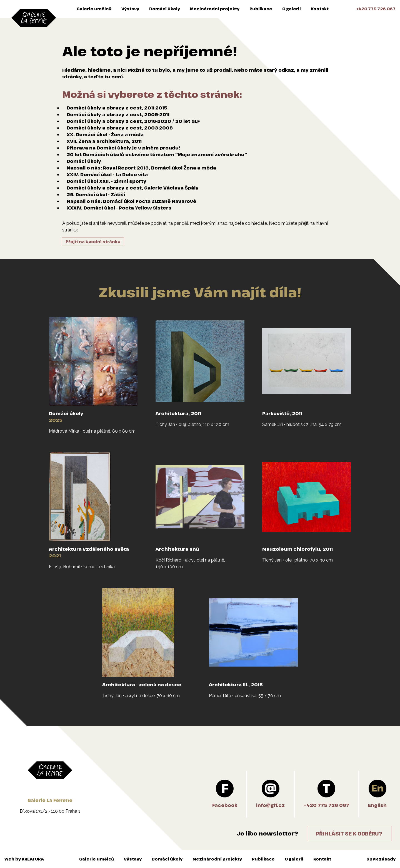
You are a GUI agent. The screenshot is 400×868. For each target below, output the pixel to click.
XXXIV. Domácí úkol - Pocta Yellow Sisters (119, 208)
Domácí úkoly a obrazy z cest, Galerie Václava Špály (133, 188)
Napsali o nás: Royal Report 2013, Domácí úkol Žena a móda (141, 168)
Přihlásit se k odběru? (349, 834)
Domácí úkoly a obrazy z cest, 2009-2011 (118, 114)
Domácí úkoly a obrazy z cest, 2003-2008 (120, 128)
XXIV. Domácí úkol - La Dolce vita (107, 174)
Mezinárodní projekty (215, 9)
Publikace (261, 9)
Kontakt (320, 9)
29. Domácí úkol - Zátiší (96, 194)
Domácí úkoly (165, 9)
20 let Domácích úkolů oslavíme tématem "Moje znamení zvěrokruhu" (157, 154)
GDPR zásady (381, 859)
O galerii (292, 9)
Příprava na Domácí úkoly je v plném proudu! (123, 148)
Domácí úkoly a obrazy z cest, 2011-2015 (117, 108)
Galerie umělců (94, 9)
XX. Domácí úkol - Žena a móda (105, 134)
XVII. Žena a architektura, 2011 (104, 141)
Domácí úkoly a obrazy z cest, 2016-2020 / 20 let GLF (133, 121)
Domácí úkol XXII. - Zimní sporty (107, 181)
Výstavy (130, 9)
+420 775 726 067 (376, 9)
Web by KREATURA (24, 859)
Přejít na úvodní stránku (93, 242)
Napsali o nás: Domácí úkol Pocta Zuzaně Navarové (132, 201)
